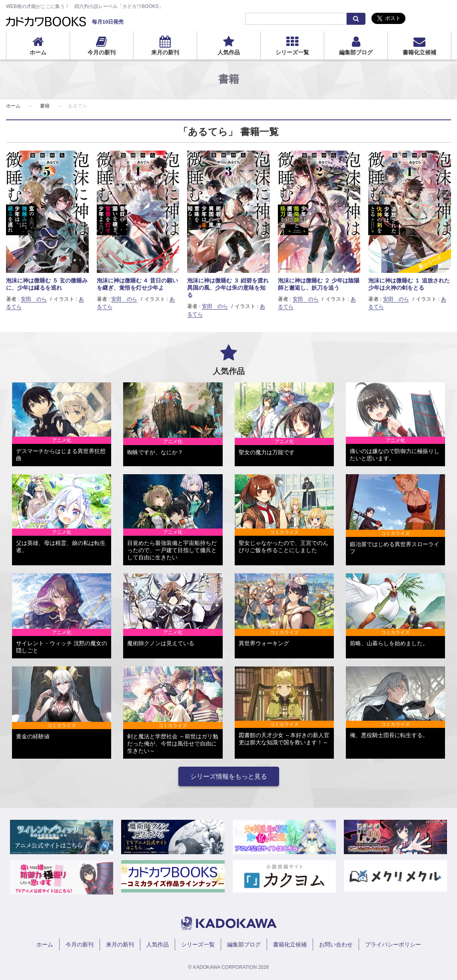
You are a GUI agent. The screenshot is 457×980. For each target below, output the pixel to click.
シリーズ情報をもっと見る (229, 776)
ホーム (38, 52)
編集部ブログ (356, 52)
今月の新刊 (102, 52)
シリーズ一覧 (292, 52)
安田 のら (34, 299)
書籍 (45, 106)
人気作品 (229, 52)
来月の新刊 (165, 52)
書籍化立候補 (419, 52)
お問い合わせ (336, 944)
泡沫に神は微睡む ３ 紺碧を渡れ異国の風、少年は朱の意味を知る (228, 288)
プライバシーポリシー (393, 944)
